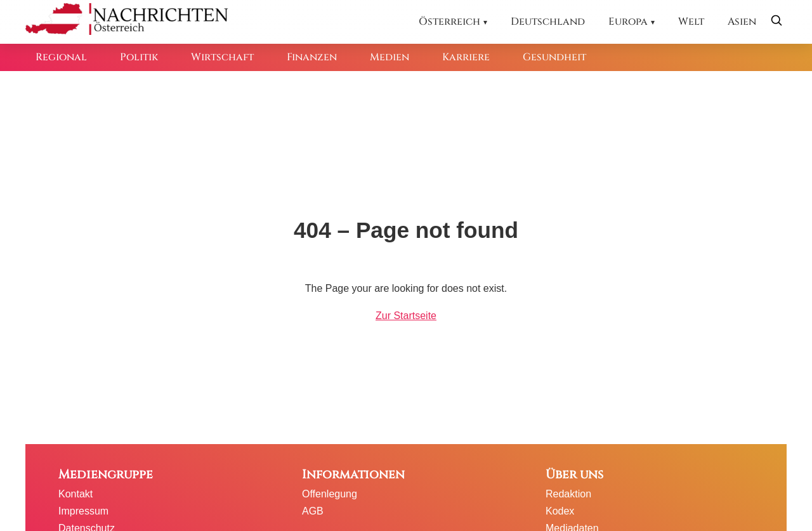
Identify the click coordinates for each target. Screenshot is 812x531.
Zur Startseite (406, 316)
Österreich (449, 22)
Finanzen (312, 57)
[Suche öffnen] (776, 22)
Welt (691, 22)
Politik (139, 57)
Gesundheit (554, 57)
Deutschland (548, 22)
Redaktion (568, 494)
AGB (313, 511)
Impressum (83, 511)
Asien (742, 22)
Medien (390, 57)
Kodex (560, 511)
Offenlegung (330, 494)
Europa (628, 22)
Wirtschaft (222, 57)
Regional (61, 57)
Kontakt (75, 494)
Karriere (466, 57)
